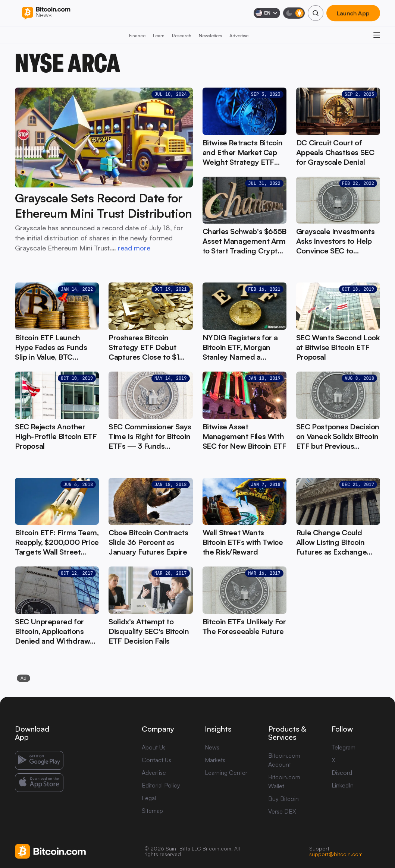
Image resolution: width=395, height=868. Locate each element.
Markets (215, 760)
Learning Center (226, 773)
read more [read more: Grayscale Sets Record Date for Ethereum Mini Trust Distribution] (134, 248)
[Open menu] (377, 35)
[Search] (316, 13)
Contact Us (156, 760)
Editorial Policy (161, 785)
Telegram (344, 747)
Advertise (239, 36)
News (212, 747)
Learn (159, 36)
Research (182, 36)
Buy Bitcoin (283, 799)
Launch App (353, 13)
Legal (149, 798)
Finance (137, 36)
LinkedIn (343, 785)
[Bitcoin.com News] (46, 13)
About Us (154, 747)
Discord (342, 773)
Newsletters (210, 36)
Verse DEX (282, 811)
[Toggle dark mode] (294, 13)
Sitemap (152, 811)
